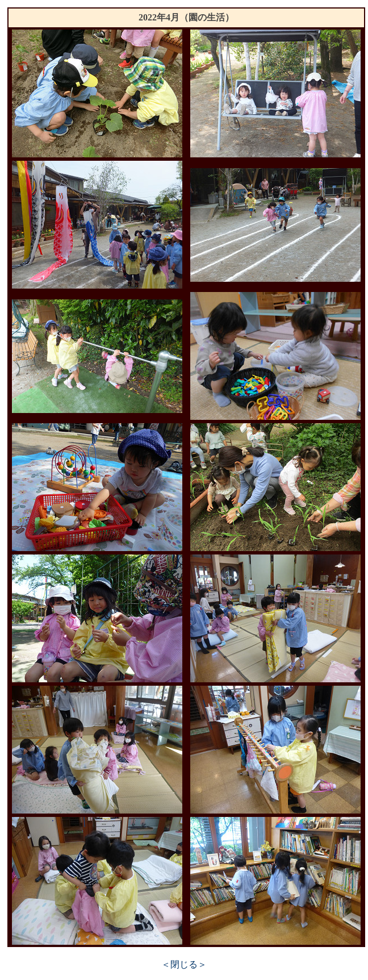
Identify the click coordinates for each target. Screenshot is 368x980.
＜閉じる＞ (184, 964)
